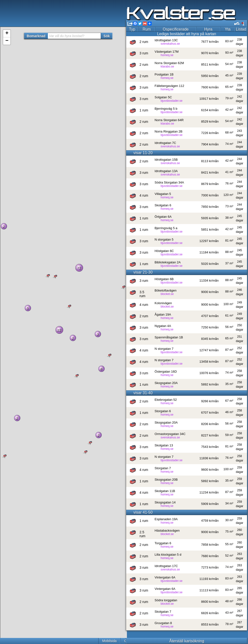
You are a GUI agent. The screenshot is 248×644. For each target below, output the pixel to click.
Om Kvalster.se (67, 641)
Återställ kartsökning (186, 641)
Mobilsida (41, 641)
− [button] (7, 41)
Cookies (92, 641)
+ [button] (7, 33)
